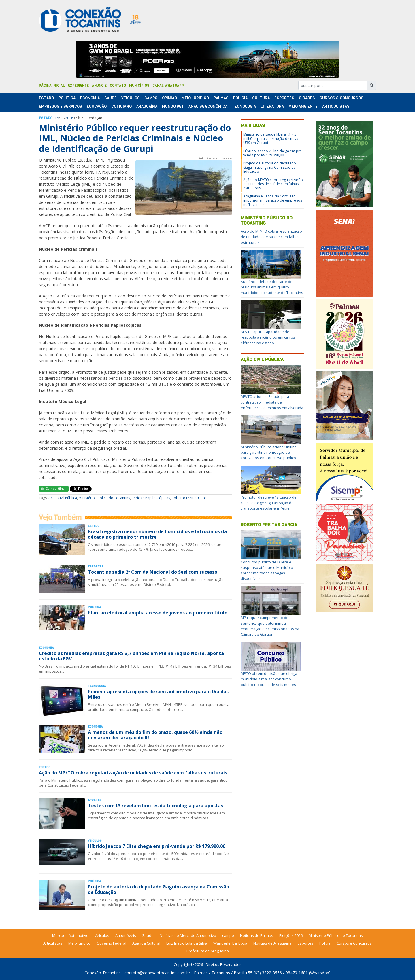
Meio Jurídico (195, 98)
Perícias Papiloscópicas (151, 498)
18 (57, 118)
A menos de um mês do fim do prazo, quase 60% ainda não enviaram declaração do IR (155, 735)
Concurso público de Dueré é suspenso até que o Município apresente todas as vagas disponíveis (267, 570)
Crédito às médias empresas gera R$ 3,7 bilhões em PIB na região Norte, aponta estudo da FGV (131, 656)
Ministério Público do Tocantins (104, 498)
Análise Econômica (208, 106)
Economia (90, 98)
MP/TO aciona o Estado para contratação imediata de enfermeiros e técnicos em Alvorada (272, 402)
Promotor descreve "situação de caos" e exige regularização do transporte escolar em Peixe (269, 503)
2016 (69, 118)
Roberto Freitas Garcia (190, 498)
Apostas (95, 800)
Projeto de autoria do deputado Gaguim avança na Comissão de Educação (159, 889)
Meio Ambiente (303, 106)
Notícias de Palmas (257, 935)
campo (228, 935)
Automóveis (126, 935)
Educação (97, 106)
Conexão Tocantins (103, 973)
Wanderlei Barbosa (230, 943)
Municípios (139, 86)
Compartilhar (54, 488)
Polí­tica (67, 98)
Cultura (261, 98)
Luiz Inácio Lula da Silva (187, 943)
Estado (46, 98)
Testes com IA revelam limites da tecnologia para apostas (155, 806)
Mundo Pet (173, 106)
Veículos (131, 98)
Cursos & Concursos (342, 98)
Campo (151, 98)
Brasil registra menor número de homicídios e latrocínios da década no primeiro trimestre (157, 534)
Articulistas (336, 106)
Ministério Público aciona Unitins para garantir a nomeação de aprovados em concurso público (269, 452)
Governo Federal (111, 943)
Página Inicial (52, 86)
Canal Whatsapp (168, 86)
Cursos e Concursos (354, 943)
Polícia (325, 943)
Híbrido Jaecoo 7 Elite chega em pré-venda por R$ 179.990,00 (157, 846)
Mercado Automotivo (70, 935)
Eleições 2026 (291, 935)
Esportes (284, 98)
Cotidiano (121, 106)
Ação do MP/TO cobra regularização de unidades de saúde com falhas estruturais (133, 773)
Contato (118, 86)
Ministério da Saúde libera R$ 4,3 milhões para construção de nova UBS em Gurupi (271, 138)
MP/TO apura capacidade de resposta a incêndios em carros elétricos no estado (268, 337)
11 (62, 118)
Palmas (221, 98)
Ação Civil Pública (63, 498)
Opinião (169, 98)
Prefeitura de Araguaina (208, 951)
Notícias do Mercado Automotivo (188, 935)
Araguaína (147, 106)
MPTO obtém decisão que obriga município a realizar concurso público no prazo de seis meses (269, 679)
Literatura (272, 106)
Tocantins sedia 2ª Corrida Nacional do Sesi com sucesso (153, 572)
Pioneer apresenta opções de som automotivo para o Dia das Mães (158, 694)
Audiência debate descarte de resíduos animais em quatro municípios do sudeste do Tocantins (272, 287)
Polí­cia (240, 98)
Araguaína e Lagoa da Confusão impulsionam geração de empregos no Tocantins (273, 200)
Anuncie (99, 86)
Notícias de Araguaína (272, 943)
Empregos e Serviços (61, 106)
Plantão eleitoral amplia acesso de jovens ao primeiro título (158, 613)
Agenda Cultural (146, 943)
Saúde (111, 98)
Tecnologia (244, 106)
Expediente (78, 86)
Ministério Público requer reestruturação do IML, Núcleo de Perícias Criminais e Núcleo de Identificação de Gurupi (135, 138)
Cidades (307, 98)
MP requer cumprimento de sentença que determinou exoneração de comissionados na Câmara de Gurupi (270, 626)
